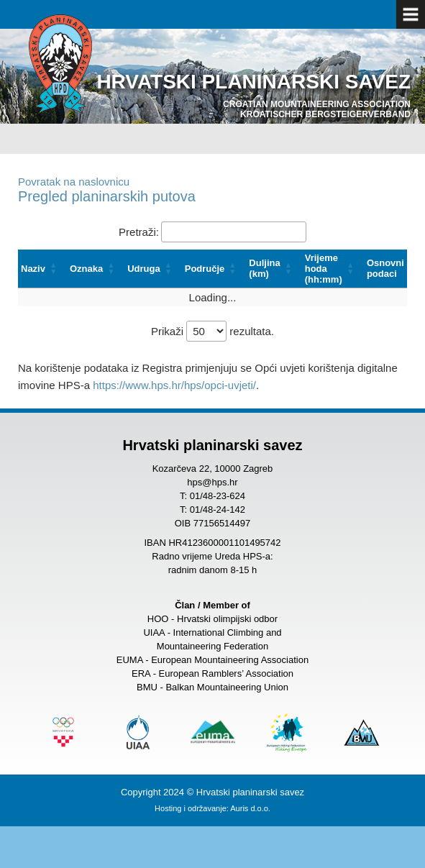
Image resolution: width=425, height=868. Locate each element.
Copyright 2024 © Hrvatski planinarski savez (212, 792)
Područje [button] (205, 269)
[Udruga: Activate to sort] (153, 269)
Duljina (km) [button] (264, 268)
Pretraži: (139, 232)
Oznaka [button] (86, 269)
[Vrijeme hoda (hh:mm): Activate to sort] (333, 269)
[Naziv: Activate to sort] (42, 269)
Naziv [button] (33, 269)
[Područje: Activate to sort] (214, 269)
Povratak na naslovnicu (74, 182)
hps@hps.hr (212, 482)
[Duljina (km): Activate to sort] (274, 269)
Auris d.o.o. (250, 808)
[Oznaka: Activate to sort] (96, 269)
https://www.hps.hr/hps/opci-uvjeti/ (174, 385)
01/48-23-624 (218, 496)
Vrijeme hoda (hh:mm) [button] (324, 269)
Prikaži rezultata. (212, 331)
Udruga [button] (144, 269)
